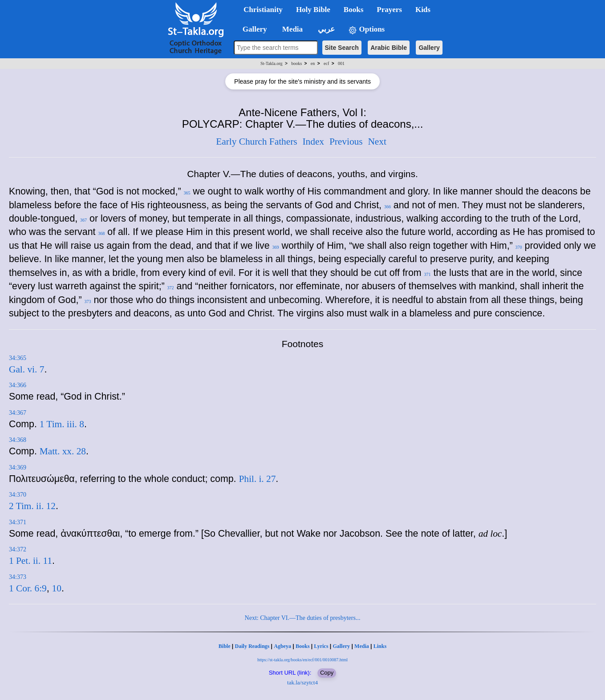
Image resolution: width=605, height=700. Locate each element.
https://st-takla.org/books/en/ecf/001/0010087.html (302, 660)
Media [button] (292, 29)
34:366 (18, 385)
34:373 (18, 577)
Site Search (342, 48)
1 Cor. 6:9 (28, 588)
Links (380, 646)
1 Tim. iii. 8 (62, 424)
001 (341, 63)
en (313, 63)
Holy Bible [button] (313, 10)
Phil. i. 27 (257, 479)
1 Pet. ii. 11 (30, 561)
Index (313, 142)
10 (57, 588)
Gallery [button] (252, 29)
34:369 (18, 467)
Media (362, 646)
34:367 (18, 413)
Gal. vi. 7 (26, 369)
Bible (225, 646)
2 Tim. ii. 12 (32, 506)
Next (377, 142)
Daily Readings (252, 646)
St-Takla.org (271, 63)
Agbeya (282, 646)
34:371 (18, 522)
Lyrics (321, 646)
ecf (326, 63)
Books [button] (353, 10)
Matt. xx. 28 (63, 451)
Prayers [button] (389, 10)
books (296, 63)
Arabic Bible (389, 48)
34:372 (18, 549)
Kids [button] (423, 10)
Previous (346, 142)
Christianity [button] (263, 10)
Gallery (429, 48)
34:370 (18, 495)
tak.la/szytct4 (302, 682)
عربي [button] (325, 29)
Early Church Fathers (256, 142)
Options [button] (366, 30)
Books (302, 646)
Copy (327, 673)
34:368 (18, 440)
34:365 (18, 358)
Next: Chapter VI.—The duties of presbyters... (303, 618)
